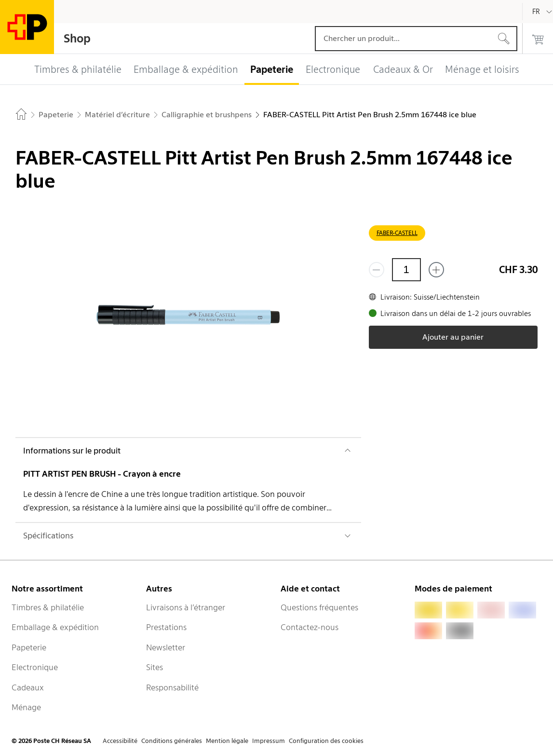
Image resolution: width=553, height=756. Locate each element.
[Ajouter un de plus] (436, 270)
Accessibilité (120, 741)
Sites (155, 667)
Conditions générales (172, 741)
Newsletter (166, 647)
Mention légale (227, 741)
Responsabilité (172, 687)
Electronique (35, 667)
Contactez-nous (310, 627)
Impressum (269, 741)
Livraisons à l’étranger (186, 607)
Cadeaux (28, 687)
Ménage (26, 707)
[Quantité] (406, 270)
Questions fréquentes (319, 607)
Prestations (166, 627)
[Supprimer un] (377, 270)
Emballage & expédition (55, 627)
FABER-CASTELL (397, 233)
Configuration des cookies (326, 741)
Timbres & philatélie (48, 607)
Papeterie (29, 647)
